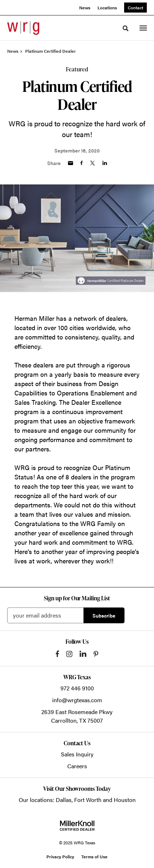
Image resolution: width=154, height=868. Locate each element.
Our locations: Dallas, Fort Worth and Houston (77, 800)
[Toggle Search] (126, 28)
